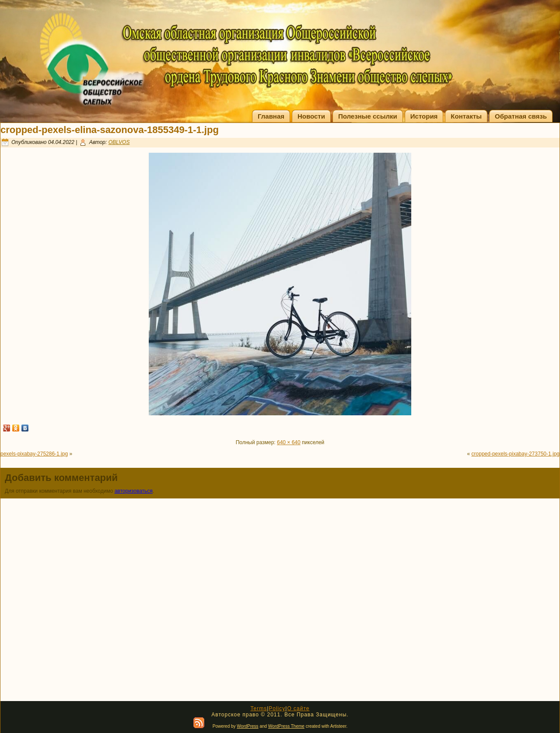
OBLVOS (119, 142)
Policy (277, 708)
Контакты (466, 116)
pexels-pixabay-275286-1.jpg (34, 454)
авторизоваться (134, 491)
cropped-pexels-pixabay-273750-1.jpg (516, 454)
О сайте (298, 708)
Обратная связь (521, 116)
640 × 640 (289, 442)
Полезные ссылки (368, 116)
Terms (259, 708)
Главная (271, 116)
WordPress (247, 726)
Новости (311, 116)
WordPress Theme (286, 726)
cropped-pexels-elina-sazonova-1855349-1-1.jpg (110, 130)
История (424, 116)
